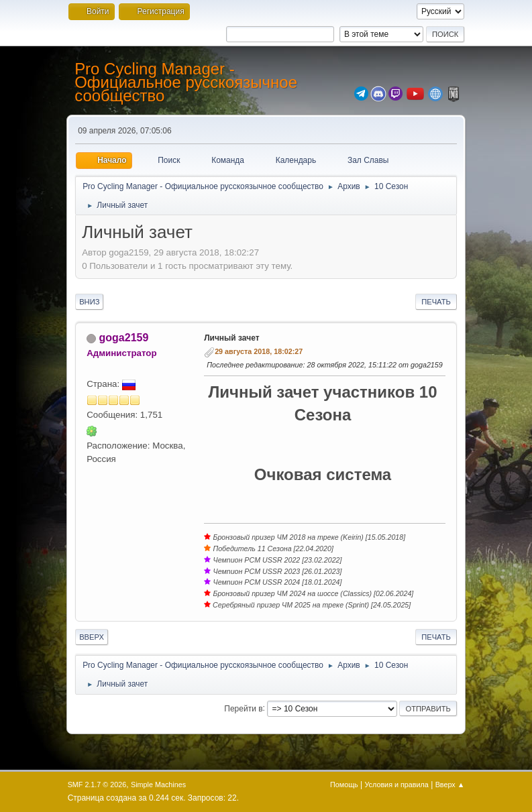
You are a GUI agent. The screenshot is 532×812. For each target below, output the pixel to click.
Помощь (344, 785)
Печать (436, 302)
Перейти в (243, 708)
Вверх (92, 637)
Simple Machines (158, 785)
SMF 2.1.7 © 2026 (97, 785)
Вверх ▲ (450, 785)
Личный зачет (231, 338)
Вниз (89, 302)
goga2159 (124, 338)
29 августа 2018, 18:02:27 (259, 351)
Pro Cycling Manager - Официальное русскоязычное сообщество (186, 82)
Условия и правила (396, 785)
